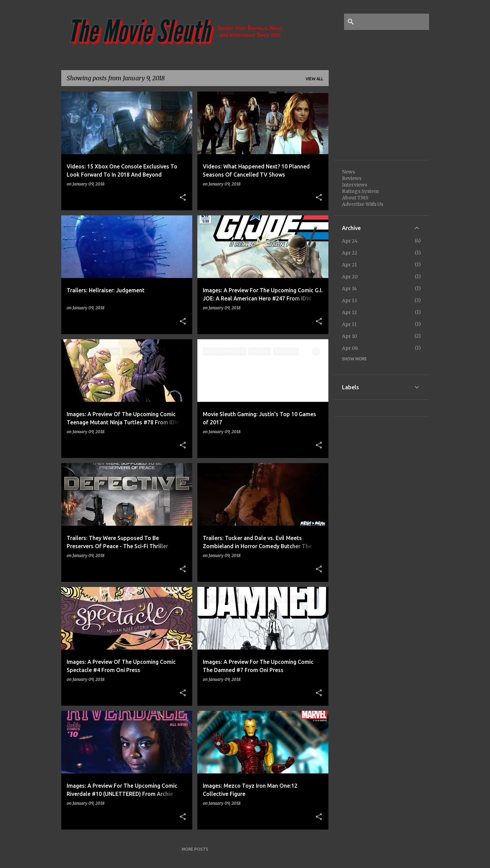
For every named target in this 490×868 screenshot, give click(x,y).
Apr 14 (349, 289)
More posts (195, 849)
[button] (183, 198)
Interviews (355, 185)
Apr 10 (349, 336)
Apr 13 (349, 300)
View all (314, 79)
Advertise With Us (363, 204)
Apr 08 (350, 348)
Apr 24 (350, 241)
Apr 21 (349, 265)
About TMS (355, 198)
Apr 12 (349, 312)
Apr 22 (350, 253)
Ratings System (360, 191)
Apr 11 (349, 324)
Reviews (352, 178)
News (348, 172)
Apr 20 (350, 277)
